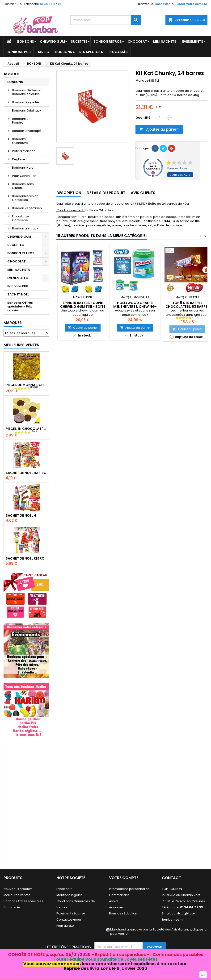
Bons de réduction (123, 913)
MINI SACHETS (165, 42)
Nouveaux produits (18, 889)
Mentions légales (70, 895)
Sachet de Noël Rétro (25, 558)
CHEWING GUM (52, 42)
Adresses (116, 907)
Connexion (162, 4)
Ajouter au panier (158, 129)
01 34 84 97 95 (51, 4)
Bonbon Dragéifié (25, 102)
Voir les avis (180, 175)
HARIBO (43, 52)
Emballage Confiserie (20, 218)
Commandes (119, 895)
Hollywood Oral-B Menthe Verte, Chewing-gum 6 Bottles (135, 307)
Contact (10, 4)
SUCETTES (79, 42)
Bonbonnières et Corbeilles (25, 198)
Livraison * (64, 889)
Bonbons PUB (19, 52)
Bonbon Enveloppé (27, 131)
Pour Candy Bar (24, 176)
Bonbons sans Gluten (23, 186)
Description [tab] (69, 193)
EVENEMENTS (193, 42)
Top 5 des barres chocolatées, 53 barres (187, 305)
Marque (142, 81)
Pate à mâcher (23, 151)
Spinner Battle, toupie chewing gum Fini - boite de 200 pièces (83, 307)
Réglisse (19, 159)
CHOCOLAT (137, 42)
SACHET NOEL (18, 294)
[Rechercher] (105, 20)
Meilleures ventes (17, 895)
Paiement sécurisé (71, 913)
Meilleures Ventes (21, 345)
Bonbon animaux (25, 228)
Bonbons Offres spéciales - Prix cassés (91, 52)
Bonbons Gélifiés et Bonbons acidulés (27, 92)
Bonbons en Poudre (21, 121)
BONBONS (26, 42)
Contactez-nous (69, 920)
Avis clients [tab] (143, 193)
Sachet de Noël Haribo (26, 473)
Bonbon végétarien (27, 208)
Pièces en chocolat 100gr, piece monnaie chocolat (26, 429)
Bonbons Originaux (27, 110)
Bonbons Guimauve (20, 141)
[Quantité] (160, 118)
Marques (13, 323)
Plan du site (65, 926)
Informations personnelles (129, 889)
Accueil (12, 74)
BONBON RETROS (108, 42)
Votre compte (124, 878)
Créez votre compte (192, 4)
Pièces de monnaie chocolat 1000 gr (26, 385)
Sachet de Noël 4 (21, 515)
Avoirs (114, 901)
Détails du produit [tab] (106, 193)
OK (203, 975)
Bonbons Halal (23, 168)
